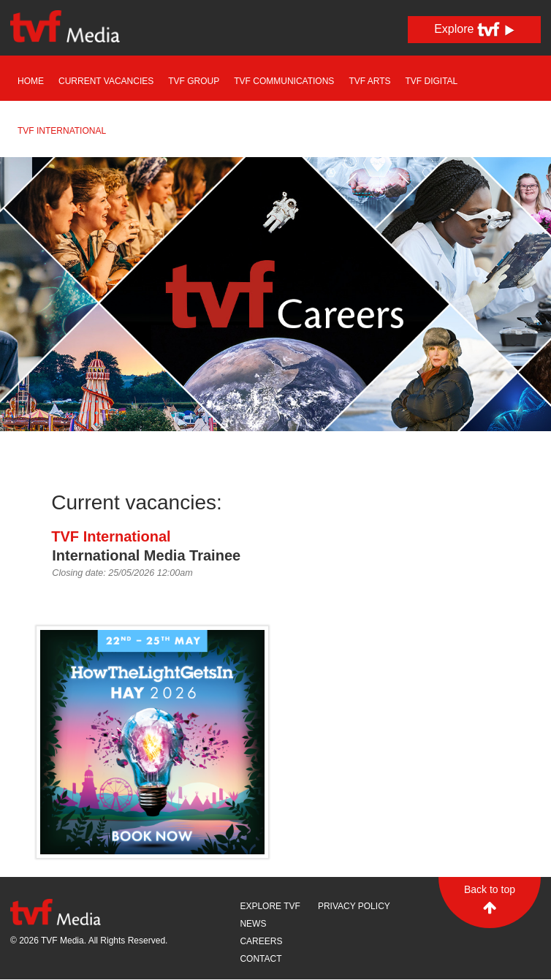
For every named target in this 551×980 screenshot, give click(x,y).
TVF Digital (432, 81)
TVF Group (194, 81)
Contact (261, 959)
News (253, 924)
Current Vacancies (106, 81)
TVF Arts (369, 81)
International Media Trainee (146, 555)
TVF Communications (284, 81)
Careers (261, 941)
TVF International (62, 131)
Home (31, 81)
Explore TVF (270, 906)
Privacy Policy (354, 906)
